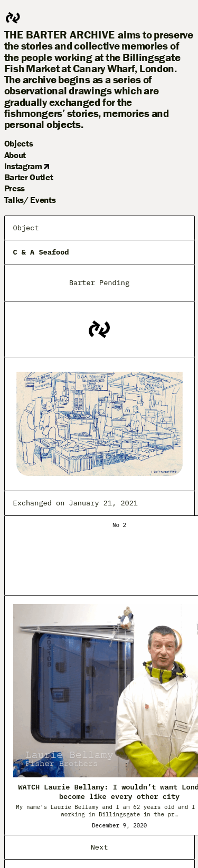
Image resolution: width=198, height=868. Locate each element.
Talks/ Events (30, 200)
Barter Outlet (29, 177)
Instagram (27, 166)
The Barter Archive (60, 35)
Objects (19, 143)
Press (15, 188)
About (15, 155)
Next (100, 847)
